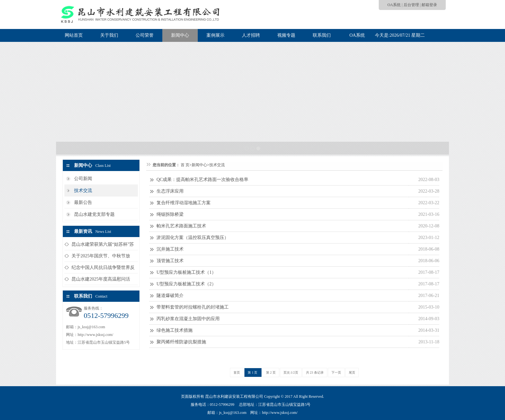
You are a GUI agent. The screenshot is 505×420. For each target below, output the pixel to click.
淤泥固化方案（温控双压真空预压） (193, 238)
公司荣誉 (145, 35)
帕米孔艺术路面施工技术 (181, 226)
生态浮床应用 (170, 191)
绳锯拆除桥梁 (170, 214)
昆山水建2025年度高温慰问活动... (101, 281)
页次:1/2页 (291, 372)
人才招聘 (251, 35)
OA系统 (394, 5)
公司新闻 (83, 179)
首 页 (185, 165)
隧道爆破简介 (170, 296)
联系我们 (322, 35)
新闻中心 (180, 35)
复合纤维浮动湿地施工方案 (184, 203)
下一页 (336, 372)
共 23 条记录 (315, 372)
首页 (237, 372)
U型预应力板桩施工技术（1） (186, 272)
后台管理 (411, 5)
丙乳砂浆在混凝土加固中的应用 (188, 319)
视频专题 (286, 35)
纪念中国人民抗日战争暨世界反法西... (103, 269)
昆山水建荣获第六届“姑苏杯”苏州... (103, 246)
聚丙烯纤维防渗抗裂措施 (181, 342)
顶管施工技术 (170, 261)
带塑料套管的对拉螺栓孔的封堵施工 (193, 307)
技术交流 (83, 191)
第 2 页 (271, 372)
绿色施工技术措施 (175, 330)
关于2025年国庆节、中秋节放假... (101, 258)
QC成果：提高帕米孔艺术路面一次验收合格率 (202, 180)
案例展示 (215, 35)
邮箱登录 (429, 5)
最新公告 (83, 202)
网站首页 (74, 35)
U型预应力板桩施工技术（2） (186, 284)
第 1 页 (253, 372)
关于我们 (109, 35)
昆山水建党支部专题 (94, 214)
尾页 (352, 372)
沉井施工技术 (170, 249)
